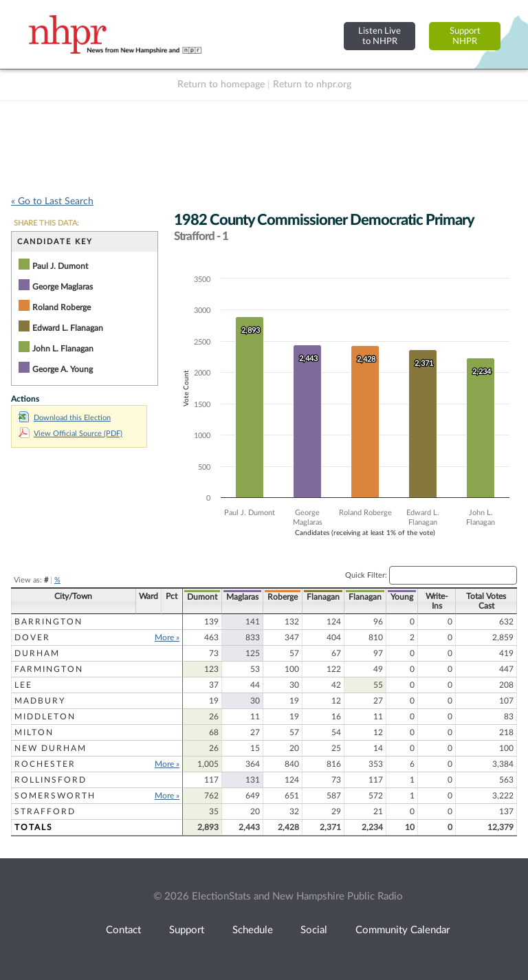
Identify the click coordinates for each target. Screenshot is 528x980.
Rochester (45, 764)
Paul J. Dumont (60, 266)
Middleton (45, 717)
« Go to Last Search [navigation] (52, 202)
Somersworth (55, 796)
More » (167, 638)
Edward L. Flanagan (68, 328)
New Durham (51, 748)
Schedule (253, 930)
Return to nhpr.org (312, 85)
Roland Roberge (62, 307)
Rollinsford (51, 780)
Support (187, 930)
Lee (23, 685)
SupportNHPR (465, 36)
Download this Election (65, 418)
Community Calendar (403, 930)
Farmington (49, 669)
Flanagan (323, 597)
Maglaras (242, 597)
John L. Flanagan (63, 349)
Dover (32, 638)
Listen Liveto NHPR (379, 36)
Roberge (283, 597)
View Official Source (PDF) (70, 434)
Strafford (45, 812)
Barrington (48, 622)
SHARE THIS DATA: (46, 223)
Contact (123, 930)
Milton (34, 732)
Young (402, 597)
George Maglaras (63, 287)
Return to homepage (221, 85)
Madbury (40, 701)
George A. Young (63, 369)
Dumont (202, 597)
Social (314, 930)
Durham (37, 653)
